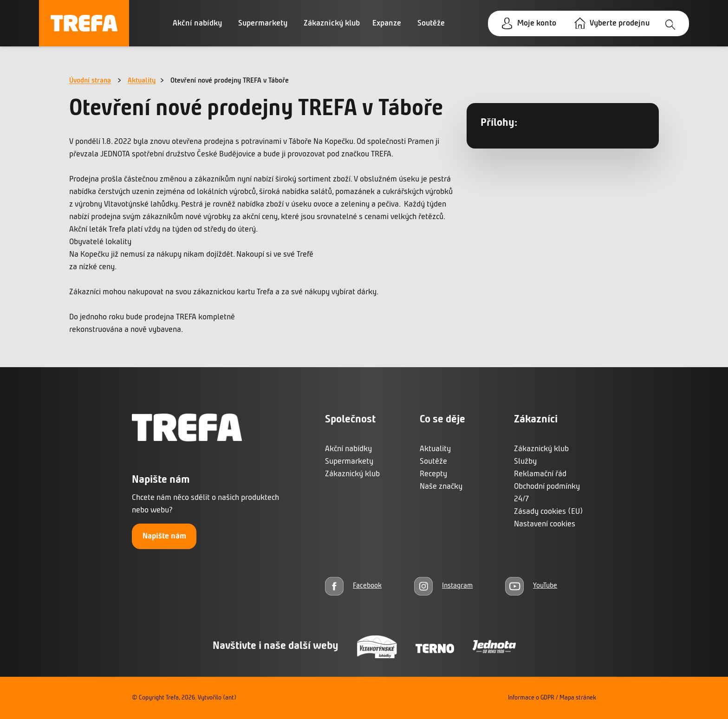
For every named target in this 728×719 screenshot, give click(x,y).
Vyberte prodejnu (620, 23)
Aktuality (142, 81)
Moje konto (537, 23)
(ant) (230, 698)
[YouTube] (531, 586)
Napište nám (164, 536)
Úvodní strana (90, 81)
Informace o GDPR (531, 698)
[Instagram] (443, 586)
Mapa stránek (578, 698)
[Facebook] (353, 586)
